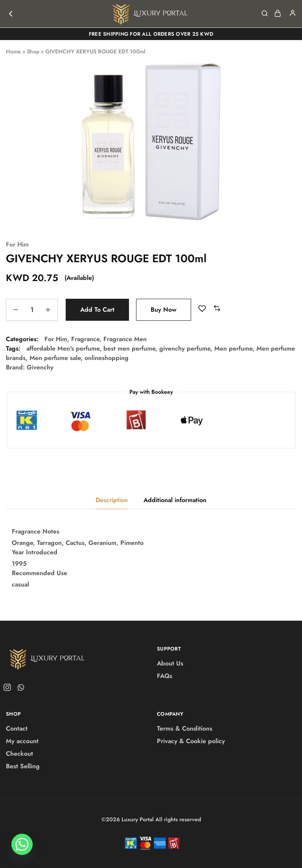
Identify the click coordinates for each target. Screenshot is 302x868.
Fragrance (85, 339)
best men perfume (129, 348)
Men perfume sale (55, 358)
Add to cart (97, 310)
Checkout (19, 754)
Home (13, 51)
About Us (170, 663)
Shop (33, 51)
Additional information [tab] (175, 500)
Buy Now (164, 310)
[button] (217, 309)
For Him (17, 244)
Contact (17, 728)
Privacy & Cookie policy (191, 741)
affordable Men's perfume (63, 348)
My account (22, 741)
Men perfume (233, 348)
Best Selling (23, 766)
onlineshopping (107, 358)
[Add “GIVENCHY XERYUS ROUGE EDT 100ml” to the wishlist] (202, 309)
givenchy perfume (185, 348)
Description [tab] (112, 500)
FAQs (165, 676)
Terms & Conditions (185, 728)
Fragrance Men (125, 339)
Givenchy (40, 367)
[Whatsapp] (22, 848)
